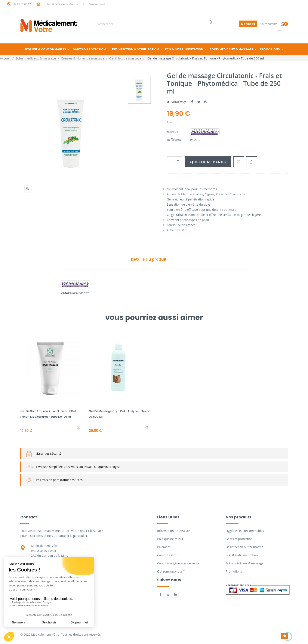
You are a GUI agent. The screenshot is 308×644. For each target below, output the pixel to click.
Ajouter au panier (208, 162)
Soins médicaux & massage (245, 563)
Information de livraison (174, 531)
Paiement (164, 547)
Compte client (167, 555)
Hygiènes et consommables (245, 531)
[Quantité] (174, 162)
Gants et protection (239, 539)
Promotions (234, 571)
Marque (173, 132)
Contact (248, 24)
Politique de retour (170, 539)
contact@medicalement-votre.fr (62, 4)
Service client (97, 4)
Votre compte (269, 24)
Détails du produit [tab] (149, 259)
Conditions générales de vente (178, 563)
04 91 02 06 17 (22, 4)
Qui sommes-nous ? (171, 571)
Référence (174, 140)
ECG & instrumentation (242, 555)
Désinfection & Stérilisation (244, 547)
